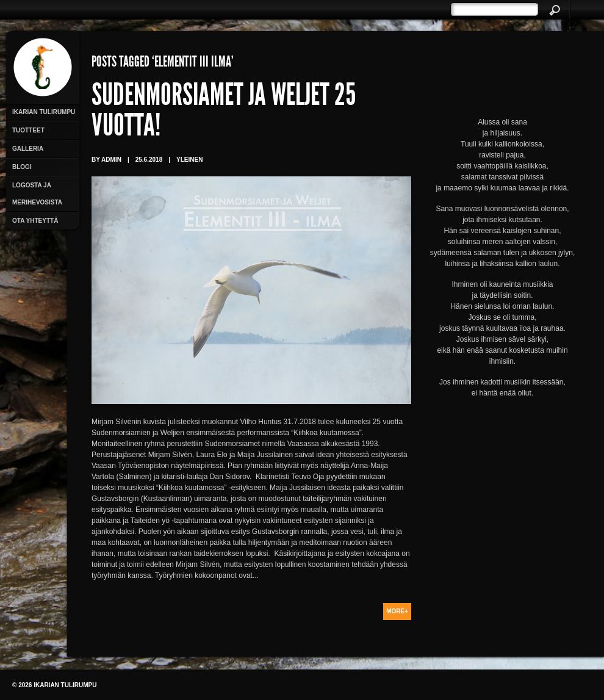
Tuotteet (28, 130)
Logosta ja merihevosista (37, 194)
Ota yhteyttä (35, 221)
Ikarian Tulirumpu (44, 112)
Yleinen (189, 160)
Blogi (22, 167)
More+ (397, 611)
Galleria (28, 149)
